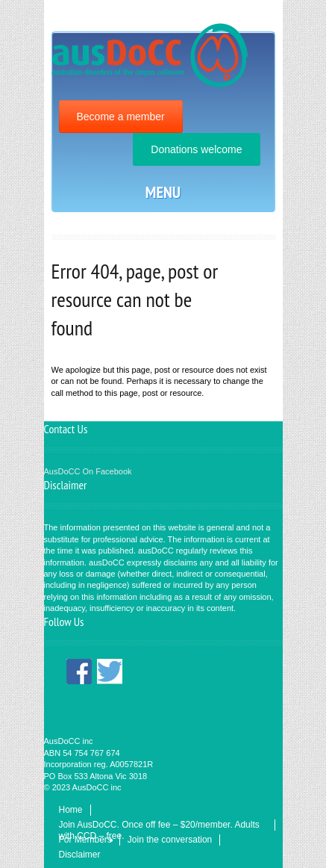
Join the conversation (170, 840)
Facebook (79, 672)
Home (71, 810)
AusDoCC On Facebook (88, 471)
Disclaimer (80, 855)
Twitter (110, 672)
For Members (85, 840)
